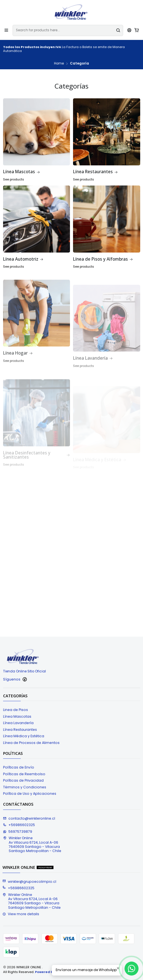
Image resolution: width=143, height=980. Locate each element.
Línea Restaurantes (20, 730)
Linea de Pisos (16, 710)
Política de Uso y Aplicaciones (30, 794)
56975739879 (18, 832)
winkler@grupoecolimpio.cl (29, 882)
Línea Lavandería (18, 723)
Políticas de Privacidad (23, 780)
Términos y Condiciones (25, 787)
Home (59, 64)
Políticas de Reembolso (24, 774)
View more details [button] (21, 914)
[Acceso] (129, 30)
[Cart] (137, 30)
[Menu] (6, 30)
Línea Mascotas (17, 716)
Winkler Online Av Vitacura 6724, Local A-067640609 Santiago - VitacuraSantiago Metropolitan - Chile (32, 844)
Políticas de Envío (19, 767)
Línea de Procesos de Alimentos (31, 743)
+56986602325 (19, 825)
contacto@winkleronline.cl (29, 818)
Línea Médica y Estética (24, 736)
